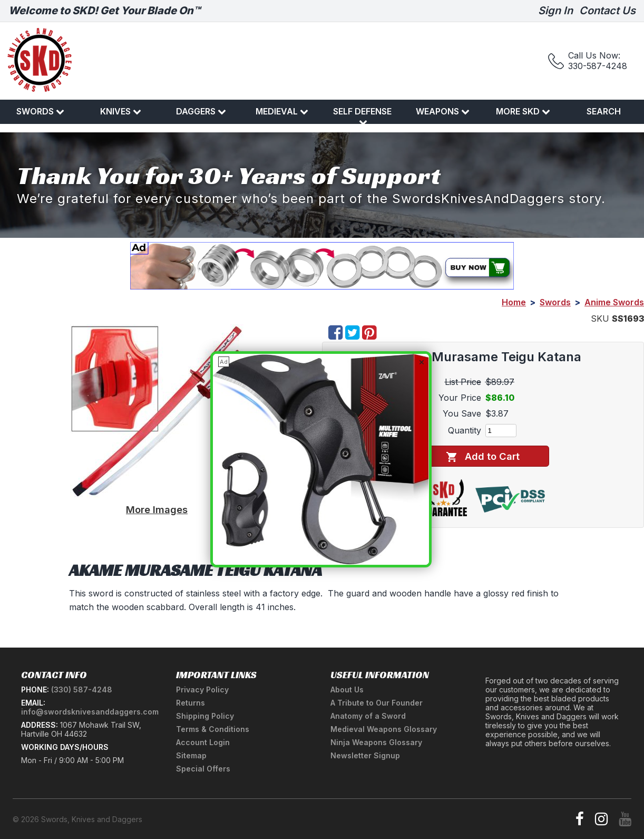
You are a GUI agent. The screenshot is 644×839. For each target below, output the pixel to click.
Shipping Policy (205, 716)
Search (604, 111)
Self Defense (362, 116)
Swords (40, 111)
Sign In (555, 11)
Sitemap (191, 755)
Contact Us (607, 11)
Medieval (282, 111)
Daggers (201, 111)
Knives (121, 111)
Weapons (443, 111)
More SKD (523, 111)
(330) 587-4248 (82, 689)
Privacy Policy (202, 689)
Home (514, 302)
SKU (600, 319)
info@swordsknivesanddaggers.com (90, 712)
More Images (157, 509)
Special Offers (203, 769)
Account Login (203, 742)
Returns (191, 703)
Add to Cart (483, 456)
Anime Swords (614, 302)
